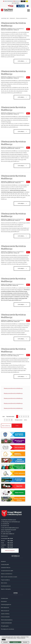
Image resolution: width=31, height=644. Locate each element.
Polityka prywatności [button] (21, 638)
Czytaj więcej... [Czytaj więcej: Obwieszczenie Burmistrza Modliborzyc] (21, 61)
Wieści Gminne (4, 583)
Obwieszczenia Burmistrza (18, 29)
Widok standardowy (8, 1)
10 (12, 420)
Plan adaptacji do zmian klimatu (8, 629)
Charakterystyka (4, 598)
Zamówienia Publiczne (6, 568)
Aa (22, 1)
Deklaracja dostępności (10, 551)
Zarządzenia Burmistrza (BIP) (7, 571)
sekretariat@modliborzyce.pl (12, 528)
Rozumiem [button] (25, 642)
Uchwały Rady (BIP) (5, 564)
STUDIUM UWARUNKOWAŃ (6, 623)
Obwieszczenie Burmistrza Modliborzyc (13, 24)
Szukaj (17, 426)
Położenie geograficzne (6, 604)
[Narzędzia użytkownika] (28, 29)
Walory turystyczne (5, 611)
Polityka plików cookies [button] (12, 638)
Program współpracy (5, 580)
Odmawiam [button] (5, 642)
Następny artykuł (19, 420)
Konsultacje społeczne (6, 586)
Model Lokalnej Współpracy (7, 620)
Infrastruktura (4, 601)
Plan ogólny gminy (5, 626)
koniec (25, 420)
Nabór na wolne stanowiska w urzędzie (9, 577)
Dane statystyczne (5, 608)
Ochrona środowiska (5, 617)
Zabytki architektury (5, 614)
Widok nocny (17, 1)
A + (18, 3)
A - (13, 3)
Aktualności (3, 561)
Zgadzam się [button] (15, 642)
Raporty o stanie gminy (6, 589)
